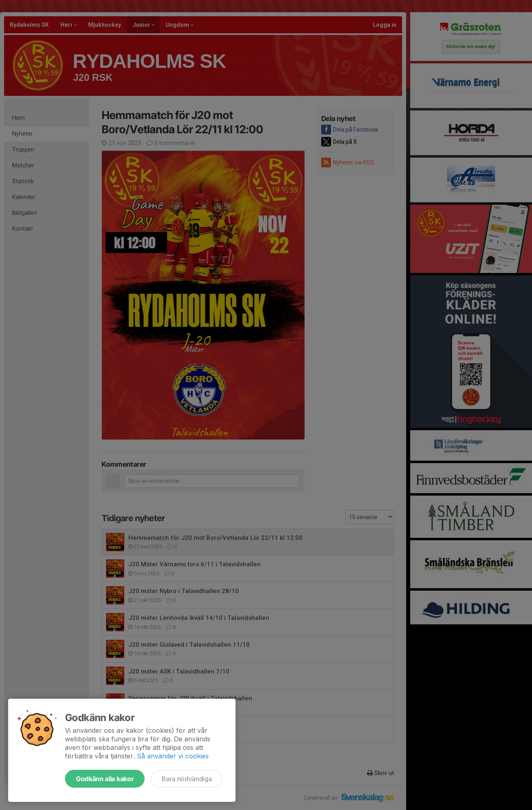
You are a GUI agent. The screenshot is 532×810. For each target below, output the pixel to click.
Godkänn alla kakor (105, 779)
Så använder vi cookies (173, 756)
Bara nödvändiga (187, 779)
